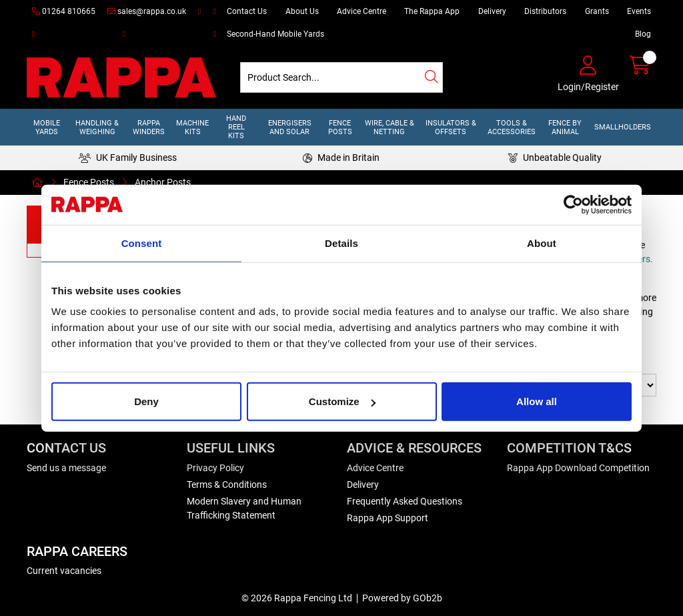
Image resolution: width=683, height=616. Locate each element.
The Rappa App (432, 11)
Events (639, 11)
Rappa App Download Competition (578, 468)
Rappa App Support (388, 518)
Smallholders (623, 127)
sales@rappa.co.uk (147, 11)
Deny (146, 401)
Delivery (492, 11)
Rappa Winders (149, 127)
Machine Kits (192, 127)
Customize (342, 401)
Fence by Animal (565, 127)
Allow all (537, 401)
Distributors (545, 11)
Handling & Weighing (97, 127)
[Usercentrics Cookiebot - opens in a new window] (573, 204)
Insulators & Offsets (451, 127)
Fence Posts (340, 127)
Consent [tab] (142, 243)
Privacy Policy (215, 468)
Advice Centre (362, 11)
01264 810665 (64, 11)
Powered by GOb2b (402, 598)
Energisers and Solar (290, 127)
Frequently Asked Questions (405, 501)
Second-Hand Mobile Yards (275, 34)
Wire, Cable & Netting (390, 127)
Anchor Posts (163, 182)
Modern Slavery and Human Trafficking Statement (244, 508)
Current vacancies (64, 571)
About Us (302, 11)
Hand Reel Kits (236, 127)
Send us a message (66, 468)
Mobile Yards (47, 127)
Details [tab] (341, 243)
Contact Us (247, 11)
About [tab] (542, 243)
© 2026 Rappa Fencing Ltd (297, 598)
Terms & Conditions (227, 485)
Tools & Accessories (512, 127)
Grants (597, 11)
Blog (643, 34)
